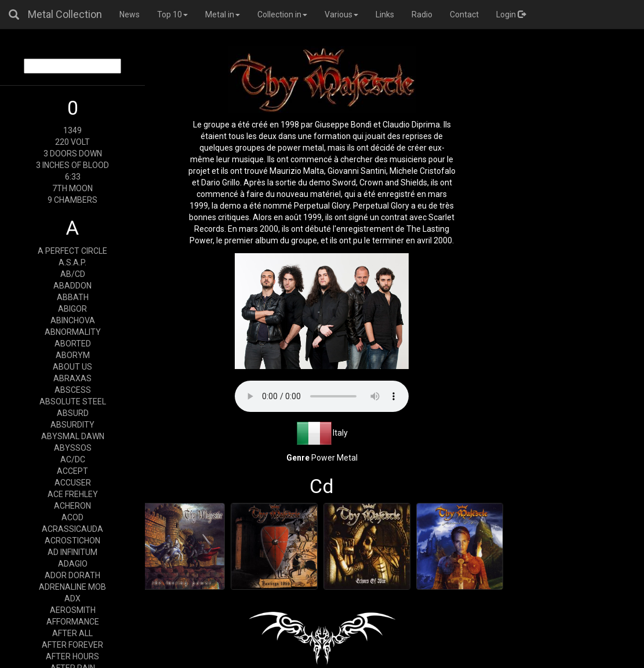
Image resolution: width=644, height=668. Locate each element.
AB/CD (73, 274)
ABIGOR (72, 309)
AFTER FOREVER (72, 645)
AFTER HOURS (72, 656)
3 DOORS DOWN (73, 154)
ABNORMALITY (73, 332)
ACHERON (72, 506)
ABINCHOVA (73, 320)
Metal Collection (65, 14)
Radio (422, 14)
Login (511, 14)
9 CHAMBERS (72, 200)
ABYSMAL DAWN (73, 436)
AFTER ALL (72, 633)
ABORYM (73, 355)
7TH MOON (72, 188)
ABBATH (73, 297)
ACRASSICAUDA (72, 529)
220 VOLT (72, 142)
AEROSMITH (73, 610)
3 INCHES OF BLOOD (72, 165)
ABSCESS (73, 390)
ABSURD (73, 413)
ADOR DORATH (72, 575)
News (130, 14)
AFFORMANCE (73, 622)
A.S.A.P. (72, 262)
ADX (72, 598)
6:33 (73, 177)
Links (385, 14)
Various (341, 14)
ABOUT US (72, 367)
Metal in (223, 14)
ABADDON (72, 286)
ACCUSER (73, 483)
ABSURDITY (72, 425)
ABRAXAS (72, 378)
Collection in (282, 14)
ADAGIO (73, 564)
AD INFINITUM (72, 552)
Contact (464, 14)
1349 (72, 130)
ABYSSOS (73, 448)
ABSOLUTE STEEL (73, 401)
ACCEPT (72, 471)
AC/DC (73, 459)
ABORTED (73, 344)
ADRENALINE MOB (72, 587)
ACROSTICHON (72, 541)
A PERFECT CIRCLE (72, 251)
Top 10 (172, 14)
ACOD (72, 517)
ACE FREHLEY (73, 494)
